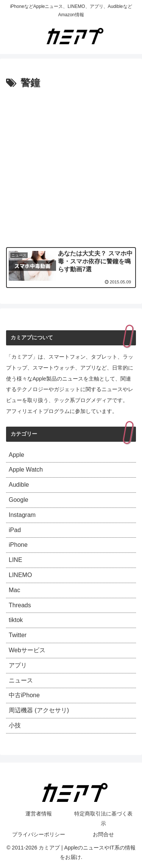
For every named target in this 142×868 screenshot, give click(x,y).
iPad (15, 530)
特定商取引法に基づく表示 (103, 818)
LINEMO (20, 575)
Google (19, 500)
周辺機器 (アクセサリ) (39, 710)
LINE (16, 560)
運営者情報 (39, 814)
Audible (19, 485)
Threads (20, 605)
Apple (16, 455)
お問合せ (103, 834)
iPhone (18, 545)
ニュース (21, 680)
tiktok (16, 620)
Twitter (18, 635)
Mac (14, 590)
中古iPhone (24, 695)
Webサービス (27, 650)
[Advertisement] (71, 166)
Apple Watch (26, 470)
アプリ (18, 665)
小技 (15, 725)
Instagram (22, 515)
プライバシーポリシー (39, 834)
